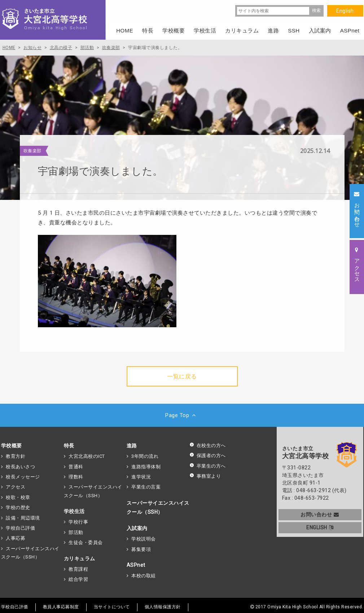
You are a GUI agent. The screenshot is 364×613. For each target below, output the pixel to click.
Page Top (182, 415)
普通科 (76, 467)
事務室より (205, 476)
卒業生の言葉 (146, 487)
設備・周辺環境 (23, 518)
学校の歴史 (18, 507)
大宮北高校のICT (87, 456)
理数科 (76, 477)
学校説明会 (144, 539)
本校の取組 (144, 576)
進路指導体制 (146, 467)
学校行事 (78, 522)
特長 (69, 446)
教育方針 (16, 456)
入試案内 (137, 528)
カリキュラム (80, 559)
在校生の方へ (208, 445)
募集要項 (141, 549)
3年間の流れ (145, 456)
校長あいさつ (20, 467)
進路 (132, 446)
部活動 (76, 532)
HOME (125, 30)
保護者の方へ (208, 456)
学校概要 (12, 446)
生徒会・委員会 (86, 542)
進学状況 (141, 477)
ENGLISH (320, 527)
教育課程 (78, 569)
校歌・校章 (18, 497)
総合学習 (78, 579)
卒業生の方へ (208, 466)
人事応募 (16, 538)
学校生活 (74, 511)
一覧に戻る (182, 376)
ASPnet (136, 565)
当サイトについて (112, 607)
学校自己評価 (20, 528)
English (345, 11)
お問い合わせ (320, 515)
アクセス (16, 487)
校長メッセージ (23, 477)
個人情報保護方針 (163, 607)
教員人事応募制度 (61, 607)
